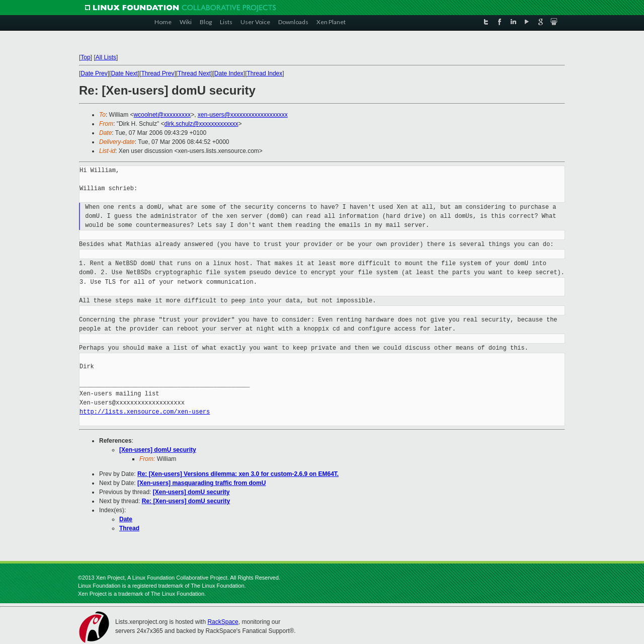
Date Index (229, 73)
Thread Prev (157, 73)
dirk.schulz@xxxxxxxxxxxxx (202, 124)
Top (85, 57)
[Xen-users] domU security (158, 450)
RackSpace (223, 622)
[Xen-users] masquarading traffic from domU (202, 483)
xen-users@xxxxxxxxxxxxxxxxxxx (243, 115)
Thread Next (194, 73)
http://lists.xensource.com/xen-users (145, 412)
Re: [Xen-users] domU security (186, 501)
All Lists (106, 57)
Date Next (124, 73)
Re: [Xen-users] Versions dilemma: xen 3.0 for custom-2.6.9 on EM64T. (238, 474)
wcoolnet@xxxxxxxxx (163, 115)
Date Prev (94, 73)
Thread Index (265, 73)
